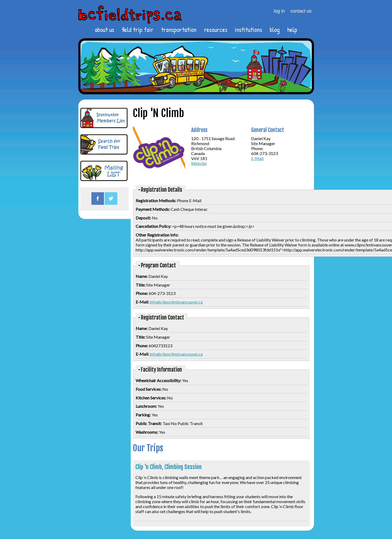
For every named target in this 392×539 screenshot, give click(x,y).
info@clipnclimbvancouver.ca (176, 302)
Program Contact (158, 265)
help (292, 30)
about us (104, 30)
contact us (301, 11)
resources (216, 30)
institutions (248, 30)
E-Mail (257, 158)
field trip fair (138, 30)
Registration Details (161, 190)
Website (199, 163)
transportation (179, 30)
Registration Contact (162, 318)
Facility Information (161, 370)
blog (275, 30)
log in (279, 11)
